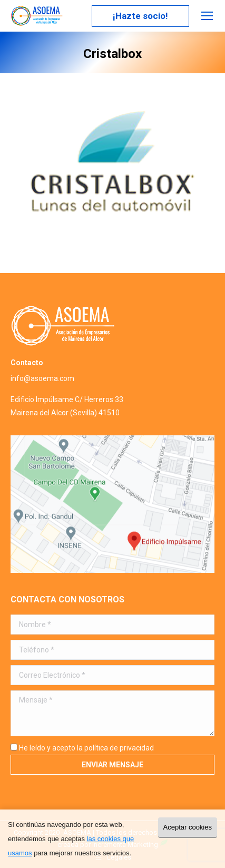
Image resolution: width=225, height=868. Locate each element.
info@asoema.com (42, 378)
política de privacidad (119, 748)
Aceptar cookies (188, 827)
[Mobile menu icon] (207, 16)
